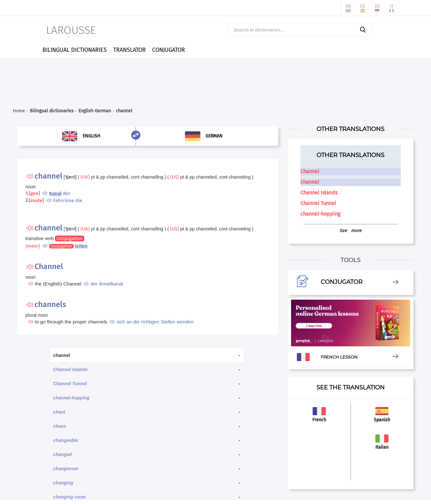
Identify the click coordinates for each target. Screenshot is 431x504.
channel (310, 182)
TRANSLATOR (129, 50)
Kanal (55, 193)
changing (63, 483)
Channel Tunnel (70, 384)
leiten (81, 246)
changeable (65, 440)
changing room (69, 497)
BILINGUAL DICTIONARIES (75, 50)
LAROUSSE (71, 30)
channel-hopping (71, 398)
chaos (60, 426)
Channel (310, 171)
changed (62, 454)
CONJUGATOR (169, 50)
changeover (66, 469)
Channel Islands (70, 369)
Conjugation (70, 238)
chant (59, 412)
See (350, 231)
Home (19, 111)
